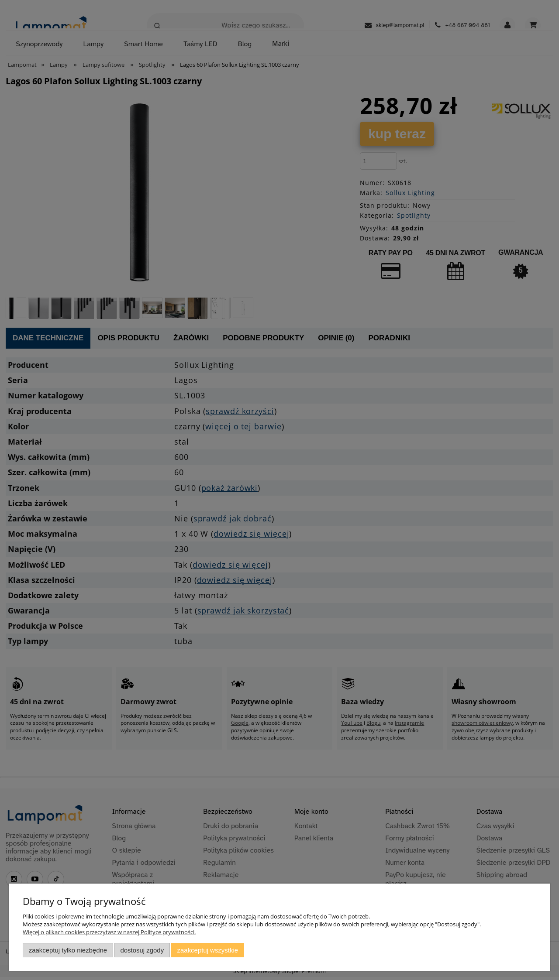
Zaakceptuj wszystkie (208, 950)
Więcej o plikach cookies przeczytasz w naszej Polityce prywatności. (109, 932)
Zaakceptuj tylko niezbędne (68, 950)
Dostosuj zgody (142, 950)
